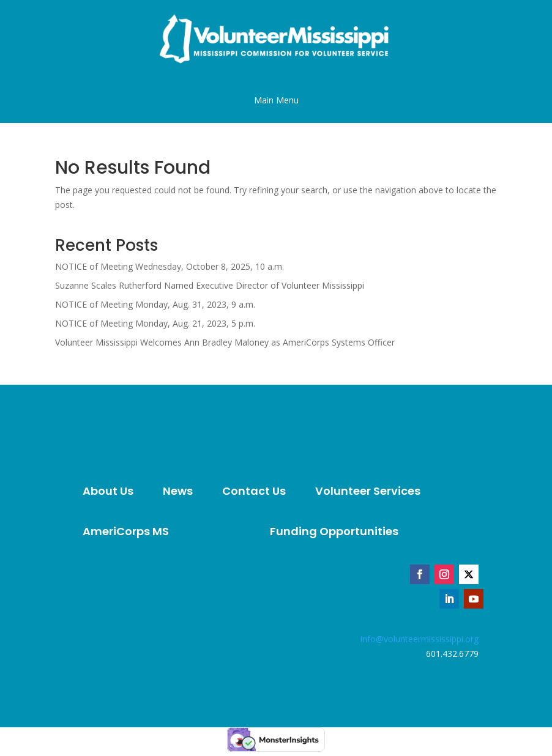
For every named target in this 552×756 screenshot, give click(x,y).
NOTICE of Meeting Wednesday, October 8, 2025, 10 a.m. (170, 266)
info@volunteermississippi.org (420, 639)
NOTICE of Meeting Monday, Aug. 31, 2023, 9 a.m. (155, 304)
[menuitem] (108, 491)
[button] (276, 100)
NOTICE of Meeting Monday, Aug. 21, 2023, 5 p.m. (155, 323)
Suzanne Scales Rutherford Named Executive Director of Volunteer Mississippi (210, 285)
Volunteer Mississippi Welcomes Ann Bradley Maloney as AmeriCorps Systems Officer (225, 342)
